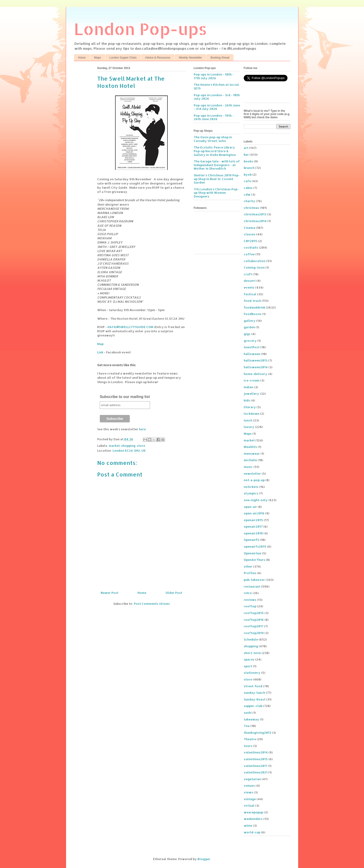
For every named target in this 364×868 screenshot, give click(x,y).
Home (82, 58)
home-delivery (255, 374)
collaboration (255, 261)
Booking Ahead (220, 58)
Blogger (204, 859)
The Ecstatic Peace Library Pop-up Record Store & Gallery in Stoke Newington (215, 151)
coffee (249, 254)
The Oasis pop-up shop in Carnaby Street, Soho (213, 139)
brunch (249, 168)
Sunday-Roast (255, 699)
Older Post (174, 593)
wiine (248, 825)
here (142, 429)
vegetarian (252, 779)
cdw (247, 194)
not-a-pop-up (254, 480)
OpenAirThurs (254, 560)
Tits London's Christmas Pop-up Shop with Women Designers (216, 193)
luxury (249, 427)
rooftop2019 (254, 633)
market (114, 446)
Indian (249, 387)
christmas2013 (255, 214)
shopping (128, 446)
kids (247, 400)
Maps (98, 58)
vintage (250, 799)
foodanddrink (254, 307)
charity (249, 201)
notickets (251, 487)
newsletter (252, 473)
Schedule (251, 639)
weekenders (253, 819)
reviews (250, 600)
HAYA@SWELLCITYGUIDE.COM (130, 327)
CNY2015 (250, 241)
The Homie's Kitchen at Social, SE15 (217, 86)
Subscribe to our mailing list (125, 397)
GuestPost (252, 347)
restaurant (252, 586)
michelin (250, 460)
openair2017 (253, 526)
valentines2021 (256, 772)
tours (248, 746)
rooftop (250, 606)
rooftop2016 (254, 620)
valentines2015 (256, 759)
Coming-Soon (254, 267)
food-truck (252, 301)
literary (250, 407)
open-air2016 (254, 513)
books (248, 161)
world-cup (252, 832)
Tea (247, 726)
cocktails (251, 247)
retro (248, 593)
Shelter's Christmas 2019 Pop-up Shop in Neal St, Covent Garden (217, 179)
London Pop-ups (140, 29)
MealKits (250, 447)
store (141, 446)
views (248, 792)
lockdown (252, 414)
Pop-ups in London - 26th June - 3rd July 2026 (217, 107)
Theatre (250, 739)
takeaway (251, 719)
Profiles (250, 573)
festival (250, 294)
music (248, 467)
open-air (250, 507)
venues (249, 786)
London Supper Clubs (123, 58)
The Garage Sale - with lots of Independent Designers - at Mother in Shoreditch (217, 165)
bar (246, 155)
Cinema (249, 228)
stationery (252, 673)
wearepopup (253, 812)
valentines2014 (256, 752)
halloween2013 (256, 360)
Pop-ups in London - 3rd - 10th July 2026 (217, 97)
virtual (249, 806)
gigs (247, 334)
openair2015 (253, 520)
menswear (252, 454)
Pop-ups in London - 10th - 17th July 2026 (214, 76)
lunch (248, 420)
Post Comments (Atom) (152, 604)
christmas (251, 208)
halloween (252, 354)
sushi (248, 713)
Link (100, 352)
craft (248, 274)
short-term (252, 653)
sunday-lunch (254, 693)
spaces (249, 659)
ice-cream (252, 380)
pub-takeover (254, 580)
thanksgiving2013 (257, 733)
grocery (250, 341)
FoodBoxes (253, 314)
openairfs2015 (255, 546)
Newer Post (110, 593)
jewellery (251, 394)
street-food (253, 686)
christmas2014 (255, 221)
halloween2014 (256, 367)
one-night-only (256, 500)
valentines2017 (255, 766)
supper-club (253, 706)
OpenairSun (252, 553)
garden (249, 327)
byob (248, 174)
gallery (250, 321)
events (249, 287)
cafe (247, 181)
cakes (248, 188)
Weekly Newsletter (190, 58)
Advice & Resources (158, 58)
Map (100, 344)
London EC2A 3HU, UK (129, 450)
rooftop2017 (254, 626)
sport (248, 666)
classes (250, 234)
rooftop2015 (254, 613)
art (246, 148)
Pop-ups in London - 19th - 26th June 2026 (214, 117)
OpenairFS (251, 540)
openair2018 (253, 533)
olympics (251, 493)
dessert (250, 281)
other (248, 566)
